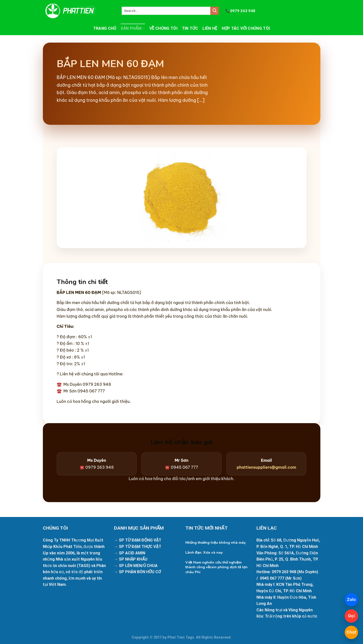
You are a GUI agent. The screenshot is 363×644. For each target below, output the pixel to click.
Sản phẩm (133, 28)
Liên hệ (210, 28)
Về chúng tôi (163, 28)
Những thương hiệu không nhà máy (216, 543)
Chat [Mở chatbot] (351, 632)
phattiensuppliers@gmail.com (266, 467)
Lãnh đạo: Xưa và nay (204, 553)
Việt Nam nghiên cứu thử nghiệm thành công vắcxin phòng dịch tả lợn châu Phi (216, 567)
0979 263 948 (240, 11)
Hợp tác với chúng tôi (246, 28)
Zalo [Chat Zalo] (351, 599)
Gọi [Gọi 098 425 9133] (351, 616)
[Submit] (215, 11)
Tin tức (190, 28)
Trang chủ (105, 28)
